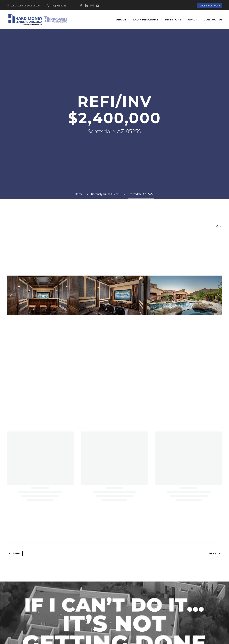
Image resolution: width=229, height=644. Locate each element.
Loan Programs (146, 20)
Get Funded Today (210, 6)
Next (215, 554)
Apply (192, 20)
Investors (173, 20)
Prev (14, 554)
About (121, 20)
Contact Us (213, 20)
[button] (11, 295)
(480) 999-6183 (58, 6)
